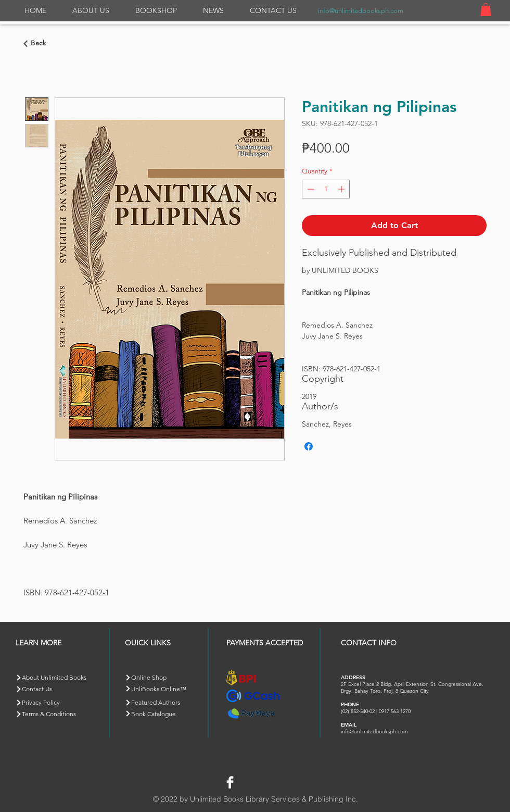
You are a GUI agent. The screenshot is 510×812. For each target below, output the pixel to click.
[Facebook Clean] (230, 782)
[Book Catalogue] (162, 714)
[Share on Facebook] (309, 446)
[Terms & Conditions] (52, 714)
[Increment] (342, 189)
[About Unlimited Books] (59, 677)
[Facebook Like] (262, 781)
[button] (486, 10)
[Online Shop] (162, 677)
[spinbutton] (326, 189)
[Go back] (36, 44)
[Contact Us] (52, 689)
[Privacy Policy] (52, 702)
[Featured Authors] (162, 702)
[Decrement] (310, 189)
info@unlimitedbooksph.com (361, 11)
